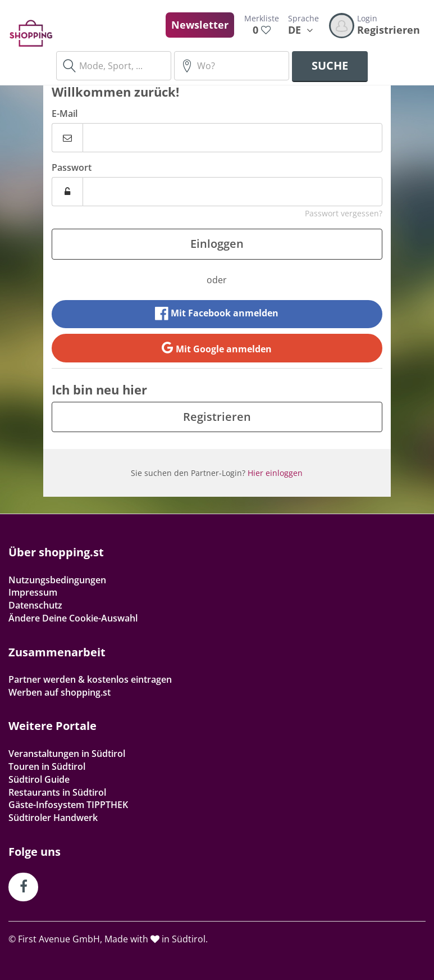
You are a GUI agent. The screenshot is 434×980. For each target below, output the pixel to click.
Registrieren (217, 417)
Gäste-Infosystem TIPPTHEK (68, 805)
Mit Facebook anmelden (217, 314)
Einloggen (217, 244)
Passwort (72, 167)
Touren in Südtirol (47, 766)
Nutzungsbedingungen (57, 580)
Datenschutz (35, 605)
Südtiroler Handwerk (53, 818)
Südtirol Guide (39, 779)
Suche (330, 65)
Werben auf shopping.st (60, 692)
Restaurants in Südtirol (57, 792)
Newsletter (200, 25)
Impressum (33, 592)
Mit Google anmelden (217, 348)
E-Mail (65, 114)
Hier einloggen (275, 473)
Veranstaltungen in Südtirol (67, 754)
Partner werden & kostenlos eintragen (90, 679)
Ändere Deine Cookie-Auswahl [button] (73, 618)
